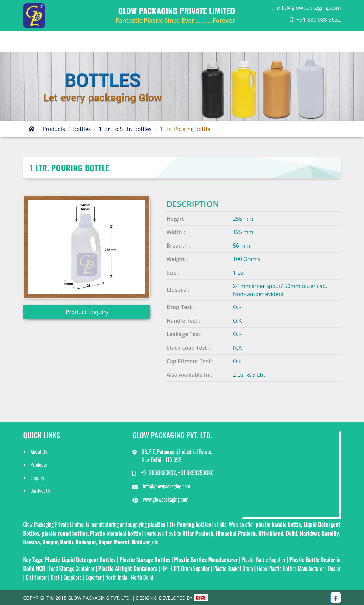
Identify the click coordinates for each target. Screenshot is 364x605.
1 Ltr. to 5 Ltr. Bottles (125, 129)
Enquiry (275, 42)
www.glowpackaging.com (166, 499)
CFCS (201, 597)
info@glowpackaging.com (309, 8)
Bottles (82, 129)
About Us (189, 42)
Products (54, 129)
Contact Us (318, 42)
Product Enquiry (87, 312)
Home (151, 42)
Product (234, 42)
